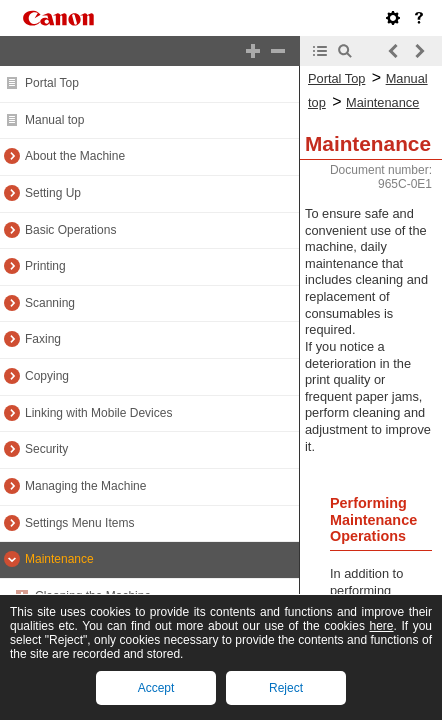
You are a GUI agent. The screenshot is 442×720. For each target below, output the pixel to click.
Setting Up (53, 193)
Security (46, 449)
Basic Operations (70, 230)
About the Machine (75, 156)
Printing (45, 266)
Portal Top (52, 83)
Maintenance (59, 559)
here (381, 626)
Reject (286, 688)
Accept (156, 688)
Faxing (43, 339)
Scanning (50, 303)
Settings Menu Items (79, 523)
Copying (47, 376)
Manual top (54, 120)
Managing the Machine (85, 486)
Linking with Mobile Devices (98, 413)
